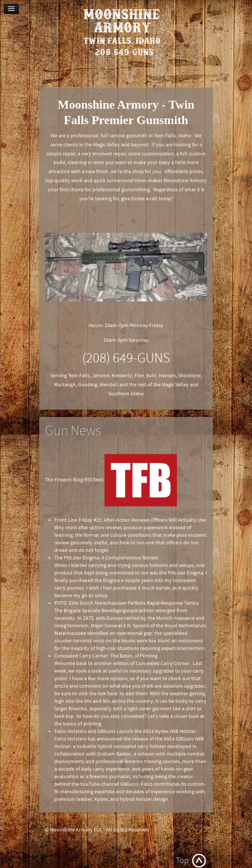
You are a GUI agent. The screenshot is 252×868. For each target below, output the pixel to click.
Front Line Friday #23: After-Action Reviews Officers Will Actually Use (130, 520)
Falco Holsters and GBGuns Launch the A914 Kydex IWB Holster (125, 731)
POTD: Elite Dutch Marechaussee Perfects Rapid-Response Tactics (127, 603)
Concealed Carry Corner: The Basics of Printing (106, 656)
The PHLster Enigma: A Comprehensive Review (106, 558)
